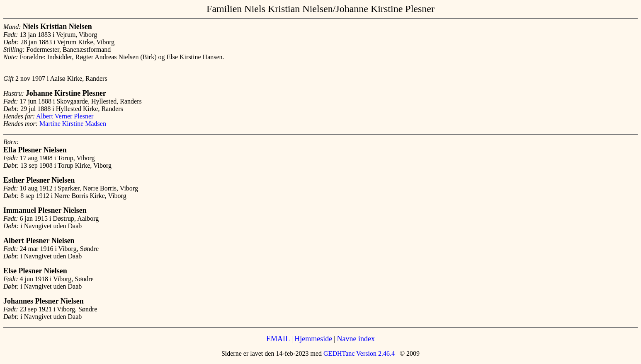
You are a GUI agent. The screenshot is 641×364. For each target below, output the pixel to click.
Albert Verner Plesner (65, 116)
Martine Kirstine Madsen (73, 124)
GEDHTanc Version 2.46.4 (358, 353)
